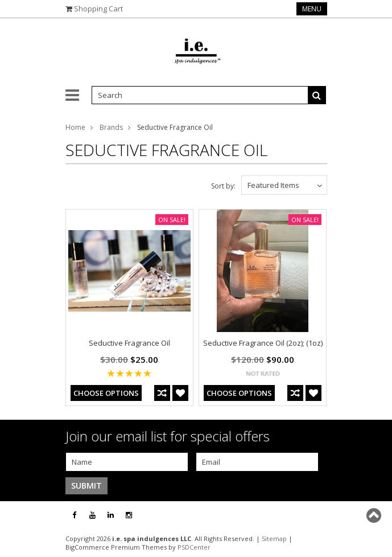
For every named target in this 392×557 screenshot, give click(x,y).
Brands (111, 127)
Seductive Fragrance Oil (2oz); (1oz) (263, 343)
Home (75, 127)
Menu (312, 9)
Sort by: (223, 186)
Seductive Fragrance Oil (129, 343)
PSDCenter (194, 547)
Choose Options (106, 393)
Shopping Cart (98, 9)
